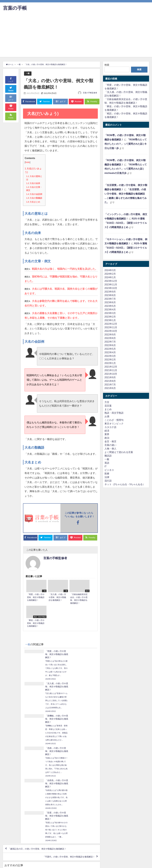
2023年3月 (110, 313)
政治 (107, 438)
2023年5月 (110, 306)
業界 (107, 434)
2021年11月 (111, 370)
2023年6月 (110, 302)
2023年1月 (110, 320)
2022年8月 (110, 338)
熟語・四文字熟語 (114, 413)
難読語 (108, 456)
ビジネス (109, 470)
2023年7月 (110, 299)
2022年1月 (110, 363)
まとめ (108, 409)
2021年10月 (111, 374)
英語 (107, 463)
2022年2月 (110, 359)
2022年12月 (111, 324)
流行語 (108, 481)
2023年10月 (111, 288)
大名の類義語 (34, 198)
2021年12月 (111, 367)
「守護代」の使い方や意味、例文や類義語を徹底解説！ (65, 780)
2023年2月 (110, 317)
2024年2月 (110, 274)
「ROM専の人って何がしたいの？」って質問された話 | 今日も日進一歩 (126, 144)
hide (28, 162)
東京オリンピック (114, 424)
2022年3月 (110, 356)
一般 (28, 73)
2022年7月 (110, 342)
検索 (107, 65)
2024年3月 (110, 270)
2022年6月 (110, 345)
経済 (107, 431)
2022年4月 (110, 352)
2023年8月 (110, 295)
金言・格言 (110, 441)
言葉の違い (110, 445)
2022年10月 (111, 331)
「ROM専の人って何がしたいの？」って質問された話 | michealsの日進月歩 (126, 169)
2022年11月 (111, 327)
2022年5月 (110, 349)
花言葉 (108, 406)
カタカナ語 (110, 427)
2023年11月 (111, 284)
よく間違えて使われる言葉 (119, 452)
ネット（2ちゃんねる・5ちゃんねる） (125, 484)
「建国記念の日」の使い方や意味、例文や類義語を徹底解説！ (42, 771)
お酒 (107, 416)
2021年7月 (110, 385)
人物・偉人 (110, 449)
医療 (107, 474)
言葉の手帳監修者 (90, 93)
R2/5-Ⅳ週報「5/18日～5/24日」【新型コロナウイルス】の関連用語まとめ (126, 223)
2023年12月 (111, 281)
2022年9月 (110, 334)
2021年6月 (110, 388)
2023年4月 (110, 309)
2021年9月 (110, 377)
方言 (107, 402)
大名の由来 (33, 183)
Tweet (11, 89)
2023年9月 (110, 292)
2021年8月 (110, 381)
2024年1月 (110, 277)
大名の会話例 (34, 194)
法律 (107, 477)
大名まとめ (33, 202)
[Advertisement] (76, 36)
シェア (11, 80)
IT (106, 466)
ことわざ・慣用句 (114, 420)
